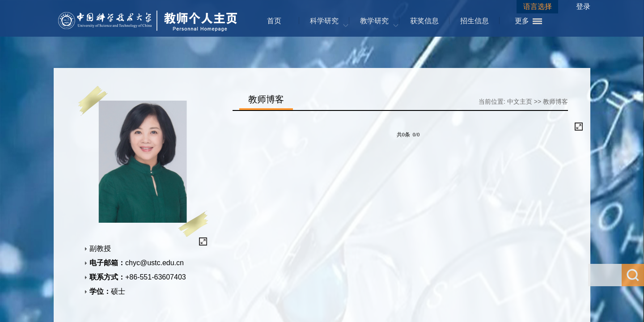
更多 (522, 21)
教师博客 (555, 102)
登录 (583, 6)
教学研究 (374, 21)
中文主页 (520, 102)
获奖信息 (424, 21)
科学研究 (324, 21)
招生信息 (475, 21)
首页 (274, 21)
